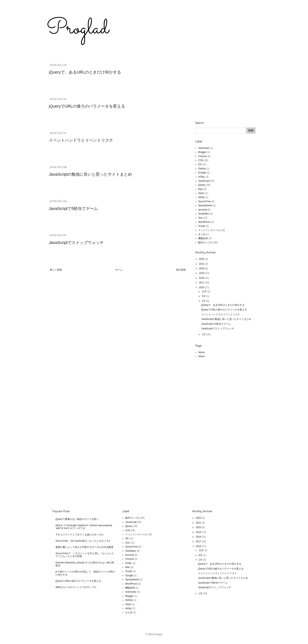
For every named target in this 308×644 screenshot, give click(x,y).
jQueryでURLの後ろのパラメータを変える (87, 106)
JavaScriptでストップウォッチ (76, 243)
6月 (204, 296)
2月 (204, 301)
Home (201, 352)
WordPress (204, 222)
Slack (201, 193)
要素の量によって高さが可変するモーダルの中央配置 (84, 547)
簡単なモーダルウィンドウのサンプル (76, 587)
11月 (205, 291)
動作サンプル (205, 243)
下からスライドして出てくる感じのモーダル (80, 535)
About (201, 356)
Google (202, 173)
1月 (204, 334)
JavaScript (204, 181)
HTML (202, 177)
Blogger (202, 152)
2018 (202, 278)
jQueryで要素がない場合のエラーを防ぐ (77, 519)
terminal (203, 210)
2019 (202, 273)
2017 (202, 283)
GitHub (202, 169)
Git (200, 164)
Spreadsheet (205, 205)
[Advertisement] (225, 89)
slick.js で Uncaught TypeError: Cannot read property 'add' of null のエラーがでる (84, 527)
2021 (202, 264)
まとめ (202, 234)
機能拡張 (203, 238)
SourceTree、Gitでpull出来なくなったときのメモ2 (83, 541)
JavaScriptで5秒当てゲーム (73, 208)
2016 (202, 287)
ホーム (119, 270)
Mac (201, 189)
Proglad (78, 29)
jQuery (202, 185)
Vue (200, 218)
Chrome (203, 156)
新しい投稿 (56, 270)
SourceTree (204, 201)
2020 (202, 269)
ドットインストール (209, 230)
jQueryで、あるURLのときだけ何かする (85, 72)
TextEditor (204, 214)
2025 (202, 259)
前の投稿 (181, 270)
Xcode (202, 226)
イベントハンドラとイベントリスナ (81, 140)
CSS (201, 160)
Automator (204, 148)
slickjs (201, 197)
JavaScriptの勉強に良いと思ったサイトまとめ (90, 174)
